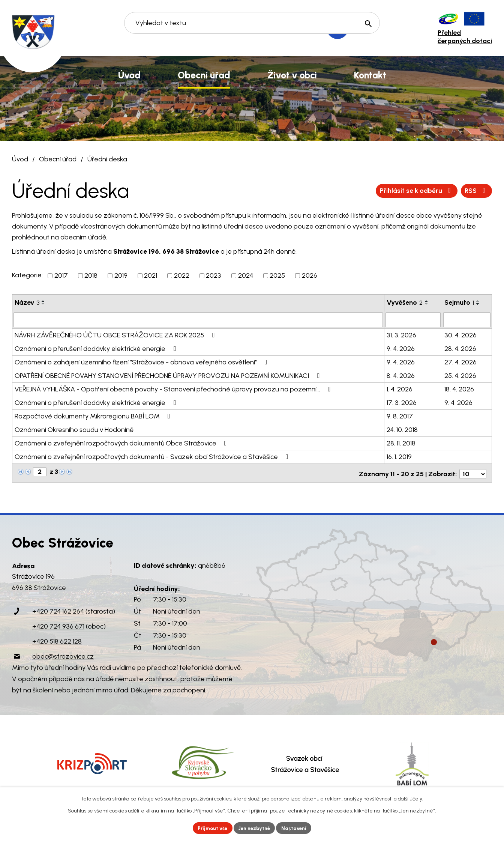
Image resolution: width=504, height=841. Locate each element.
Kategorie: (27, 275)
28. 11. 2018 (401, 442)
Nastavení (297, 828)
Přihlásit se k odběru (450, 191)
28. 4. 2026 (460, 348)
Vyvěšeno (405, 302)
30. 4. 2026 (460, 334)
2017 (61, 275)
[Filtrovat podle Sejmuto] (467, 319)
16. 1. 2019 (399, 456)
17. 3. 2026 (402, 402)
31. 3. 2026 (401, 334)
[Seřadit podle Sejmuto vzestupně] (478, 301)
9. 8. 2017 (400, 415)
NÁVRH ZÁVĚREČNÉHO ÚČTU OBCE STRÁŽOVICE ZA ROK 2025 (116, 334)
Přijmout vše (211, 828)
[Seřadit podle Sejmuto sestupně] (478, 304)
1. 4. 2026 (400, 388)
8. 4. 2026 (401, 375)
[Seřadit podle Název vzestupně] (43, 301)
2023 (214, 275)
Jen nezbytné (255, 828)
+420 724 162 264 (58, 609)
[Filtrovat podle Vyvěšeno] (413, 319)
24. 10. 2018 (402, 429)
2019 (121, 275)
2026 (310, 275)
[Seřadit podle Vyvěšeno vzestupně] (427, 301)
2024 (246, 275)
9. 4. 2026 (401, 348)
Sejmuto (459, 302)
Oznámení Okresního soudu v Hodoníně (74, 429)
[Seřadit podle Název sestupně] (43, 304)
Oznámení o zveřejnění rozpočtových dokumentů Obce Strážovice (122, 442)
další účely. (411, 798)
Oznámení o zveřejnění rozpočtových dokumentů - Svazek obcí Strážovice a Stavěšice (153, 456)
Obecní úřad (58, 159)
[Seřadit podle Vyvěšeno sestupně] (427, 304)
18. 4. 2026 (459, 388)
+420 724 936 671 (58, 624)
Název (27, 302)
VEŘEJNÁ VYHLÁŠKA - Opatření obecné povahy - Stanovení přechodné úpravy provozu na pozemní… (174, 388)
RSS (389, 191)
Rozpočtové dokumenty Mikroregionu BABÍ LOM (94, 415)
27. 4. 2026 (460, 361)
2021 (151, 275)
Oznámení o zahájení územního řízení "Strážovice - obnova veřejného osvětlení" (142, 361)
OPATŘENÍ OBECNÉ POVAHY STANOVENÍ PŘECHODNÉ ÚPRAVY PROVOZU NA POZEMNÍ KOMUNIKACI (169, 375)
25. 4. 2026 (460, 375)
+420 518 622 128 (57, 639)
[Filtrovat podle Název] (198, 319)
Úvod (20, 159)
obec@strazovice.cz (63, 654)
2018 (91, 275)
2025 (277, 275)
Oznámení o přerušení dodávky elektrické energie (97, 348)
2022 (182, 275)
